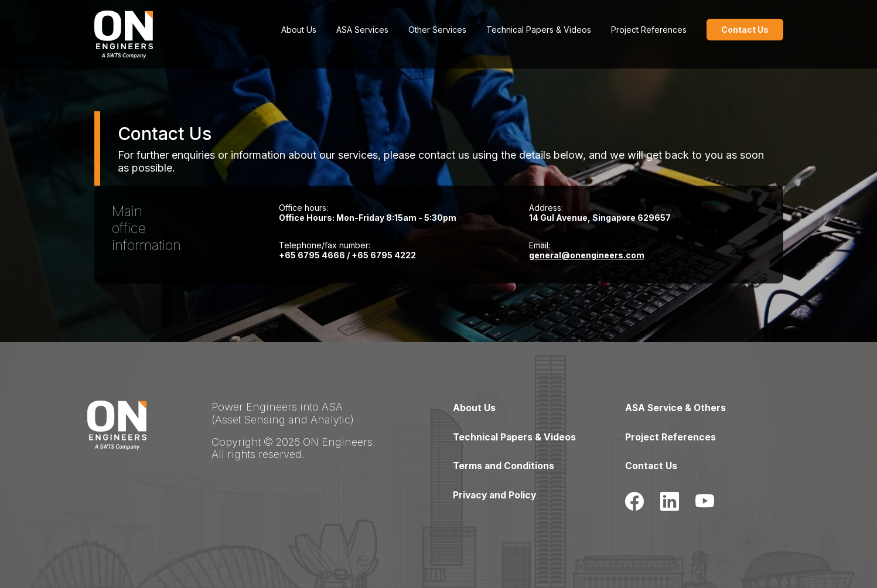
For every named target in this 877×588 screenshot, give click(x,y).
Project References (649, 30)
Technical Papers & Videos (539, 30)
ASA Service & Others (677, 408)
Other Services (437, 30)
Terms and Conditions (504, 465)
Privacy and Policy (496, 494)
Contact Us (651, 465)
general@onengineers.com (587, 255)
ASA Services (362, 30)
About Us (299, 30)
